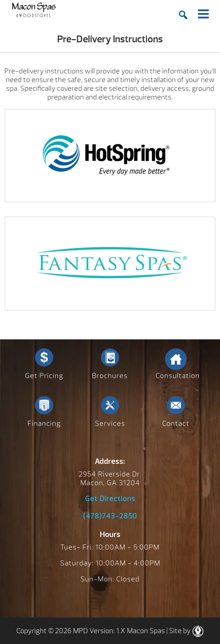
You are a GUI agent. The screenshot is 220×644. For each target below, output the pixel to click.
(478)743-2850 (110, 516)
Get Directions (110, 499)
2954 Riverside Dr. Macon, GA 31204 (110, 478)
